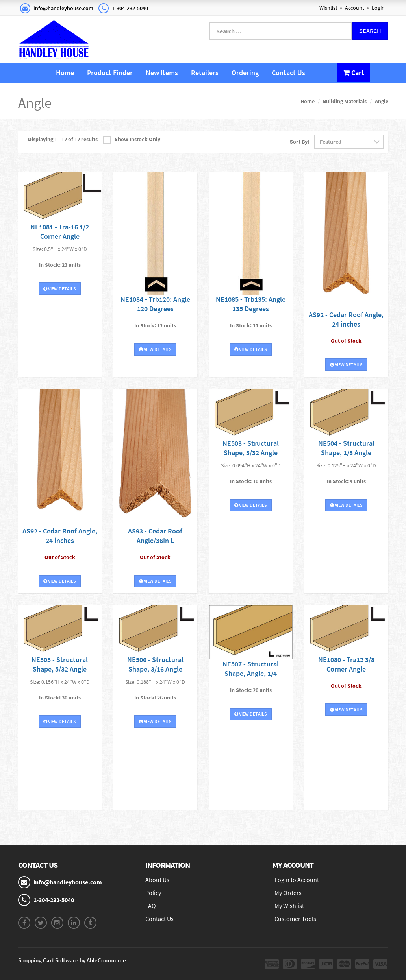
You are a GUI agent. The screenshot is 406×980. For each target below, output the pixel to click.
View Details (60, 289)
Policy (153, 893)
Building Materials (345, 101)
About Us (157, 880)
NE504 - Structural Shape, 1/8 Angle (346, 448)
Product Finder (110, 73)
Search (370, 31)
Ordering (245, 73)
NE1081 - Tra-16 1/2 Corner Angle (60, 232)
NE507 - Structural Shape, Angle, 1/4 (251, 669)
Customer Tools (295, 919)
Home (65, 73)
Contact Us (288, 73)
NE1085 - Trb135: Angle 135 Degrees (251, 304)
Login (378, 8)
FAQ (151, 906)
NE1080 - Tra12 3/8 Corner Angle (346, 664)
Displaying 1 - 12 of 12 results (63, 139)
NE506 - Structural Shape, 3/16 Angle (155, 664)
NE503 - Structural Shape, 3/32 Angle (251, 448)
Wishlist (328, 8)
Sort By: (299, 142)
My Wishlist (289, 906)
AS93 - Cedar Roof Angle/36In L (155, 536)
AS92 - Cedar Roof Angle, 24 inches (346, 319)
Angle (382, 101)
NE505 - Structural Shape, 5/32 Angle (60, 664)
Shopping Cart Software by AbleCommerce (72, 960)
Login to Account (297, 880)
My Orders (288, 893)
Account (355, 8)
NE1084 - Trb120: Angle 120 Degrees (155, 304)
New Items (162, 73)
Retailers (205, 73)
